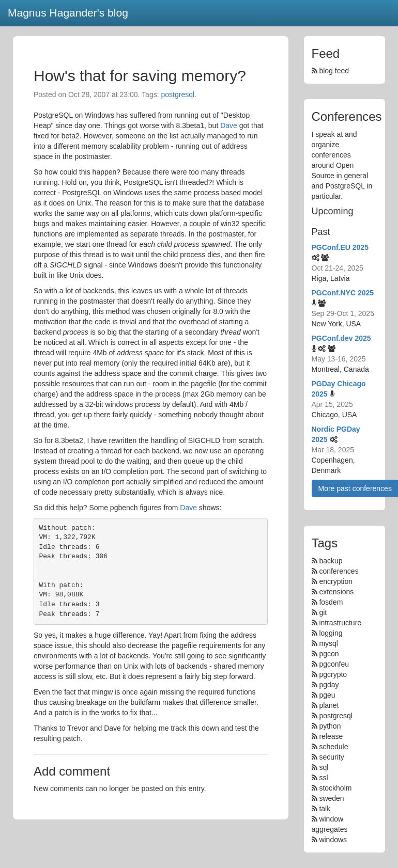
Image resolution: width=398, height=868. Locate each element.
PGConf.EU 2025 (340, 247)
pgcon (329, 654)
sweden (331, 798)
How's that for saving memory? (140, 76)
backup (331, 561)
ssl (323, 778)
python (330, 726)
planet (329, 705)
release (331, 736)
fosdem (331, 602)
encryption (336, 581)
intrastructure (340, 623)
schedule (333, 747)
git (323, 612)
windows (333, 840)
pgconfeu (334, 664)
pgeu (327, 695)
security (331, 757)
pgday (329, 685)
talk (325, 809)
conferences (339, 571)
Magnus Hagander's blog (68, 13)
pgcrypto (333, 674)
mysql (328, 643)
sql (324, 767)
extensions (336, 592)
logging (331, 633)
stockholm (335, 788)
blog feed (331, 71)
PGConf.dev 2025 (341, 338)
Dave (229, 125)
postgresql (178, 94)
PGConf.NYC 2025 (343, 293)
